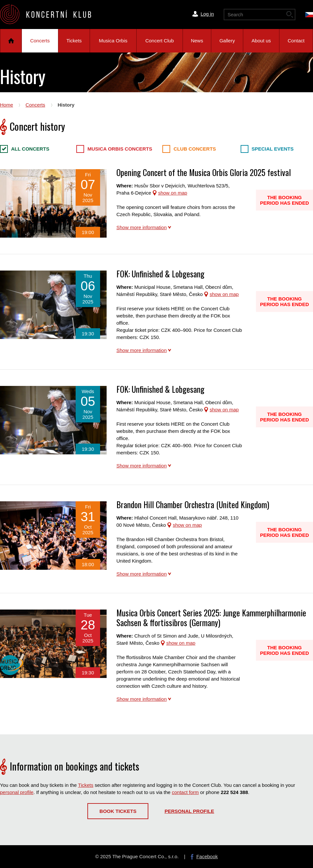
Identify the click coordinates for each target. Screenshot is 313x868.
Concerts (40, 41)
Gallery (227, 41)
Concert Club (160, 41)
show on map (173, 193)
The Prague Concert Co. (51, 14)
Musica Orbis (113, 41)
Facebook (207, 856)
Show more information (142, 227)
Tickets (74, 41)
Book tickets (118, 811)
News (197, 41)
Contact (296, 41)
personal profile (17, 792)
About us (261, 41)
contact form (185, 792)
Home (11, 41)
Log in (207, 14)
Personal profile (189, 811)
